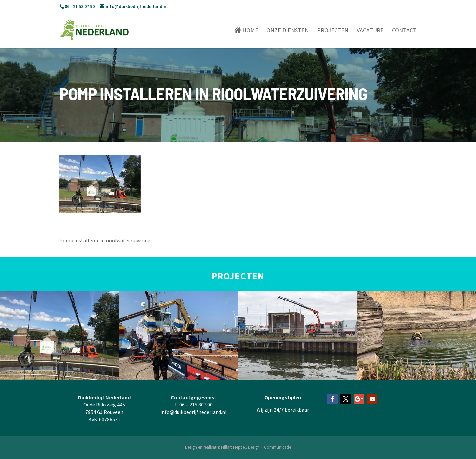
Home (246, 31)
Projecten (333, 31)
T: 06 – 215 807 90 (193, 405)
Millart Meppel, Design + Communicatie (256, 447)
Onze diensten (288, 31)
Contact (404, 31)
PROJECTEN (238, 276)
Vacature (370, 31)
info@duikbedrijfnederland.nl (194, 412)
